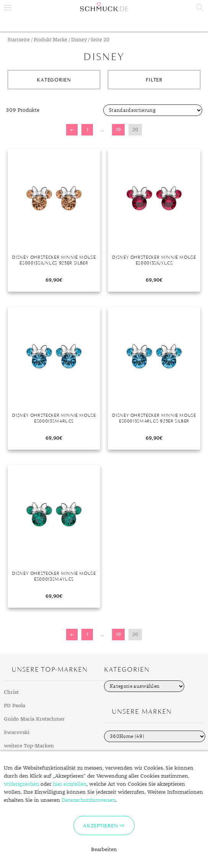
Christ (11, 692)
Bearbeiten (104, 850)
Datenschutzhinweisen (89, 800)
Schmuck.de (104, 7)
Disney (79, 40)
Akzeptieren (100, 826)
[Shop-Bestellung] (153, 110)
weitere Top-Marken (29, 746)
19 (118, 130)
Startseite (19, 40)
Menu (8, 8)
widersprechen (21, 784)
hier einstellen (70, 784)
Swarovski (17, 733)
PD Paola (15, 706)
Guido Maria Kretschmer (34, 719)
